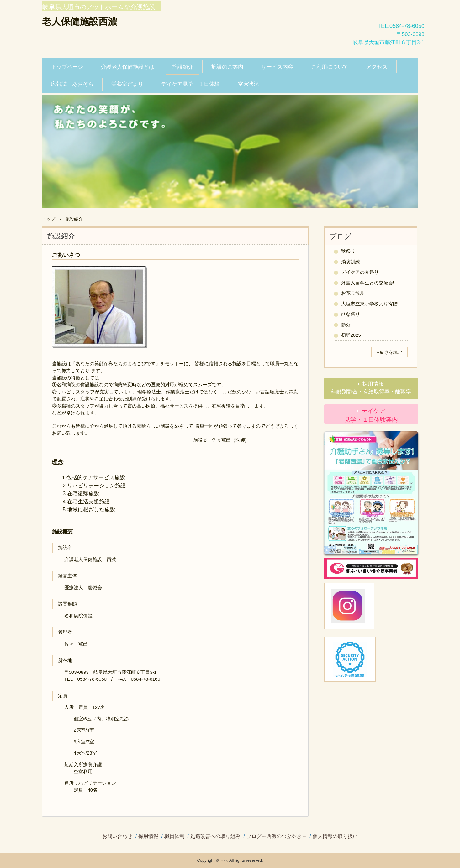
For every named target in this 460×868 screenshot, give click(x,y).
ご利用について (330, 67)
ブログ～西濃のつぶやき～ (277, 836)
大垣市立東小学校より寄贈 (369, 304)
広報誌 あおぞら (72, 84)
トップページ (67, 67)
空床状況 (248, 84)
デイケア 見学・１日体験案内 (381, 415)
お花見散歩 (353, 293)
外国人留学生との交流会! (368, 283)
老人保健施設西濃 (80, 21)
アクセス (377, 67)
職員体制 (174, 836)
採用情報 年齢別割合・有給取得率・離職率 (375, 388)
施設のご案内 (227, 67)
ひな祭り (351, 314)
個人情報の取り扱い (335, 836)
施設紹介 (183, 67)
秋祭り (348, 251)
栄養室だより (127, 84)
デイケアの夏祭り (360, 272)
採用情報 (148, 836)
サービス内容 (277, 67)
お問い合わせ (117, 836)
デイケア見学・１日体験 (190, 84)
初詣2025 (351, 335)
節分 (346, 325)
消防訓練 (351, 262)
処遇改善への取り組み (215, 836)
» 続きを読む (389, 352)
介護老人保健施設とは (128, 67)
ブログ (340, 236)
